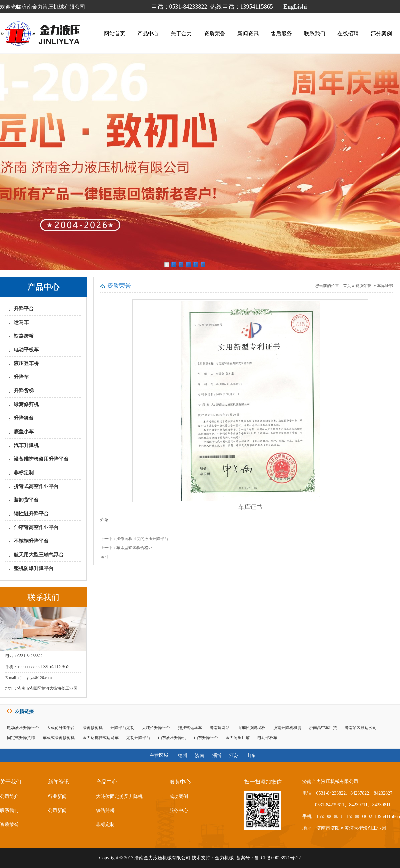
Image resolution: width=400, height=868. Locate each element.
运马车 (21, 322)
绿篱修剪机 (26, 404)
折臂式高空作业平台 (36, 486)
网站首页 (115, 33)
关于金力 (181, 33)
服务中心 (179, 810)
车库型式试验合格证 (134, 548)
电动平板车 (26, 350)
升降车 (21, 377)
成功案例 (179, 796)
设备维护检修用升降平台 (41, 459)
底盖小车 (24, 432)
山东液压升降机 (172, 738)
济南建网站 (220, 728)
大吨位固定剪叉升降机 (119, 796)
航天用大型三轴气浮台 (39, 555)
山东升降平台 (206, 738)
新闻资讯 (248, 33)
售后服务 (281, 33)
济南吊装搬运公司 (361, 728)
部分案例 (381, 33)
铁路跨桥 (24, 336)
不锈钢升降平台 (31, 541)
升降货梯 (24, 391)
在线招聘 (348, 33)
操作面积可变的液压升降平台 (142, 539)
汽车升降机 (26, 445)
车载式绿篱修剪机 (59, 738)
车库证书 (385, 286)
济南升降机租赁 (287, 728)
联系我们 (315, 33)
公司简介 (9, 796)
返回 (104, 557)
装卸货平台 (26, 500)
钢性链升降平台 (31, 514)
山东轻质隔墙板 (251, 728)
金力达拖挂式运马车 (101, 738)
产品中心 (148, 33)
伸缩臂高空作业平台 (36, 527)
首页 (347, 286)
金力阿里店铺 (238, 738)
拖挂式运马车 (190, 728)
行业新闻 (57, 796)
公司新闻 (57, 810)
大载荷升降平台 (61, 728)
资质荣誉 (215, 33)
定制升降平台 (138, 738)
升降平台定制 (122, 728)
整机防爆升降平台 (34, 568)
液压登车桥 (26, 363)
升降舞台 (24, 418)
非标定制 (24, 473)
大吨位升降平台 (156, 728)
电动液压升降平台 (23, 728)
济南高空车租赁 (323, 728)
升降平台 (24, 309)
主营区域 (159, 755)
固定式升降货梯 (21, 738)
